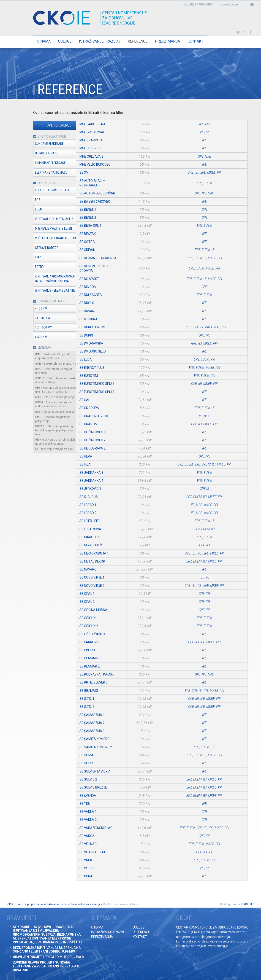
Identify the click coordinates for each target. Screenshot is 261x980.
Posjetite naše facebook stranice (251, 32)
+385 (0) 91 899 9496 (197, 4)
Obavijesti (244, 32)
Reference (125, 41)
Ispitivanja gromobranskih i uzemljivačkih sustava (43, 279)
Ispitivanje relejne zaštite (42, 291)
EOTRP (27, 267)
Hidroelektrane (34, 153)
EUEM (26, 210)
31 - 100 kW (30, 318)
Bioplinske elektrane (38, 163)
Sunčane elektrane (37, 144)
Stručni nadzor (34, 248)
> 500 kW (28, 338)
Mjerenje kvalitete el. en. (41, 229)
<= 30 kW (28, 309)
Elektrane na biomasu (39, 173)
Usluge (52, 41)
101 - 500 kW (31, 328)
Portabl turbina (238, 32)
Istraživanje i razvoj (87, 41)
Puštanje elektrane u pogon (43, 239)
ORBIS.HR (247, 904)
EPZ (25, 200)
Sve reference (46, 125)
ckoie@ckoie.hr (231, 4)
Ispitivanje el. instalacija (42, 219)
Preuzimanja (155, 41)
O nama (31, 41)
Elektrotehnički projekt (40, 191)
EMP (25, 258)
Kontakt (183, 41)
